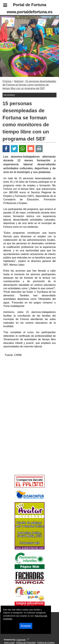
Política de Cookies (46, 643)
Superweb (21, 640)
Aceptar (26, 626)
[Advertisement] (25, 451)
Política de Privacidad (26, 643)
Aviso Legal (9, 643)
